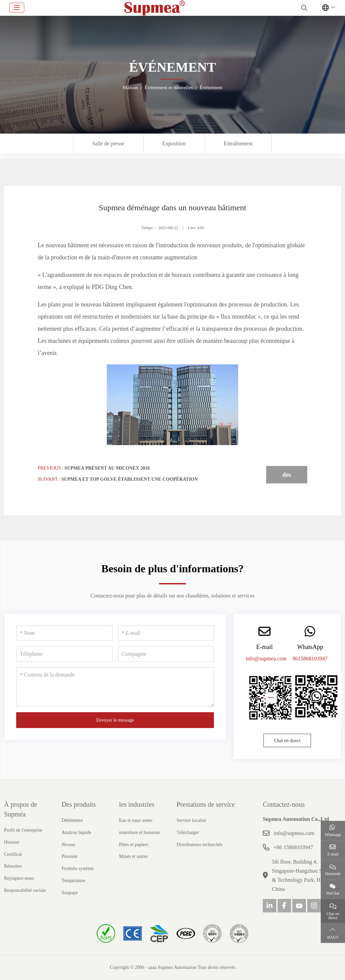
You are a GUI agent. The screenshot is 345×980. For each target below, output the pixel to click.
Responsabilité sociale (25, 890)
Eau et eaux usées (136, 820)
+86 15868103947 (293, 847)
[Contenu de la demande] (115, 687)
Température (74, 881)
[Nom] (64, 633)
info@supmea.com (266, 659)
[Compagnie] (166, 654)
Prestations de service (206, 804)
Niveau (68, 845)
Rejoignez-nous (19, 878)
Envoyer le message (115, 720)
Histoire (12, 842)
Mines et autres (133, 856)
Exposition (174, 143)
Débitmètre (72, 820)
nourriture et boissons (139, 832)
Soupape (70, 893)
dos (287, 475)
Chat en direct (287, 741)
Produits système (78, 868)
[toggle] (17, 8)
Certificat (13, 854)
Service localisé (191, 820)
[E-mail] (166, 633)
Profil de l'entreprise (23, 830)
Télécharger (188, 832)
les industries (137, 804)
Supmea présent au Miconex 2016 (107, 468)
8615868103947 (310, 659)
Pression (70, 856)
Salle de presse (108, 143)
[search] (303, 8)
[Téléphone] (64, 654)
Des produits (79, 804)
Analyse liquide (76, 832)
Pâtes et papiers (134, 845)
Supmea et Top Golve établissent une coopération (130, 479)
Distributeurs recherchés (199, 845)
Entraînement (238, 143)
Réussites (13, 866)
